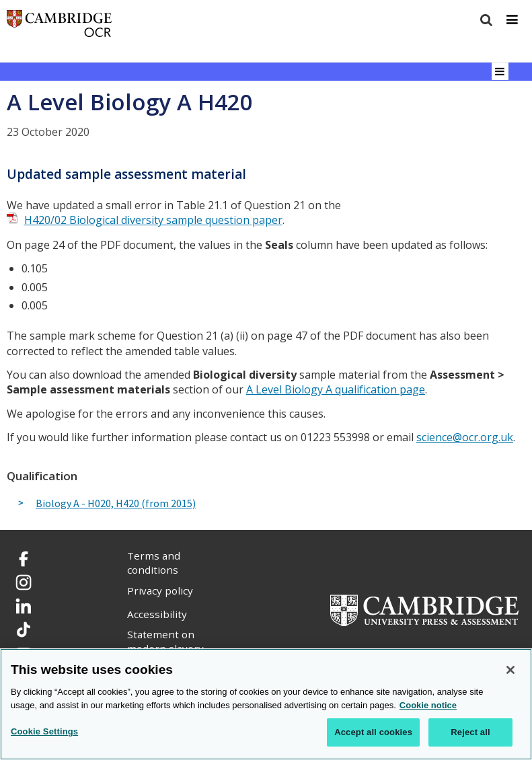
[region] (266, 704)
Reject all (470, 732)
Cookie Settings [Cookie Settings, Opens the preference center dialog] (44, 731)
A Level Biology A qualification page (336, 389)
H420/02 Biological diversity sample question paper (153, 220)
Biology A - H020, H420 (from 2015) (116, 504)
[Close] (510, 670)
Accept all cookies (373, 732)
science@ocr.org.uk (465, 437)
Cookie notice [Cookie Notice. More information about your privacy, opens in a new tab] (428, 705)
